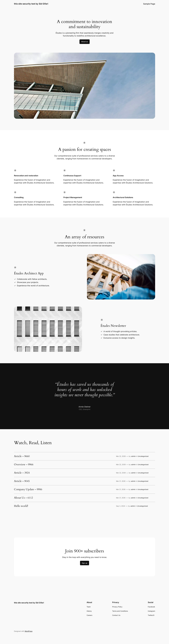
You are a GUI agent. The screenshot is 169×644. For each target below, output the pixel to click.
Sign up (85, 563)
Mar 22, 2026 (121, 456)
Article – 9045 (22, 481)
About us (85, 42)
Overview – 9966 (24, 465)
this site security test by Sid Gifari (31, 4)
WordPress (29, 631)
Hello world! (21, 506)
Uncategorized (143, 456)
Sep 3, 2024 (121, 506)
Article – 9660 (22, 456)
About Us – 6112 (23, 498)
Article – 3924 (22, 473)
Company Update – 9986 (28, 489)
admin (133, 456)
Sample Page (149, 4)
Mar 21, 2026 (121, 481)
